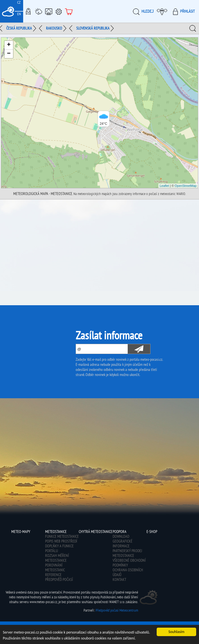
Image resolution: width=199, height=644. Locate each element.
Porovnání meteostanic (55, 567)
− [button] (9, 54)
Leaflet (164, 186)
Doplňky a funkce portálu (59, 548)
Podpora (59, 11)
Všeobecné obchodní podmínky (129, 563)
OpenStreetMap (186, 186)
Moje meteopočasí (163, 11)
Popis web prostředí (61, 541)
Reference (53, 575)
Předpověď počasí (59, 579)
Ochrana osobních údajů (128, 572)
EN (19, 14)
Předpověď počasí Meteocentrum (117, 610)
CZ (19, 2)
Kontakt (119, 579)
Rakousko (54, 28)
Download (121, 536)
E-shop (69, 11)
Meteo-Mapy (28, 11)
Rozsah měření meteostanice (57, 558)
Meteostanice (38, 11)
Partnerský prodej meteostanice (127, 553)
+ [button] (9, 45)
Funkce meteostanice (62, 536)
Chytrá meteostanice (49, 11)
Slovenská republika (93, 28)
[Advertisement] (99, 242)
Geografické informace (123, 544)
